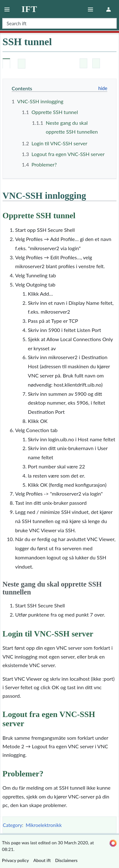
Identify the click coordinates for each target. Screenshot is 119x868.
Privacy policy (15, 860)
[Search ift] (60, 23)
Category (13, 825)
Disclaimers (66, 860)
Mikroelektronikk (44, 825)
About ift (42, 860)
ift (30, 9)
